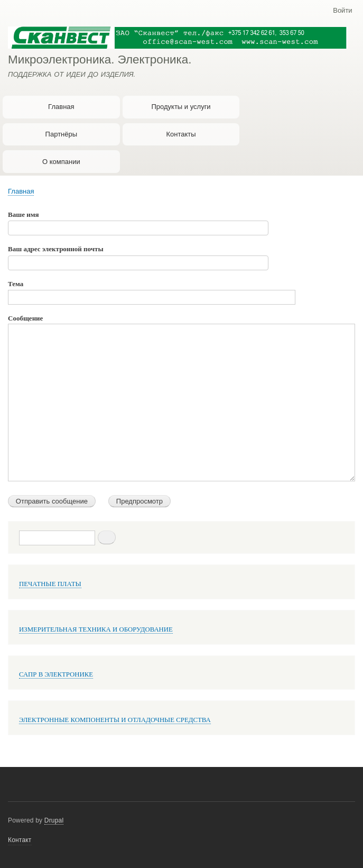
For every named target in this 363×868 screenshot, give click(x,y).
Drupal (54, 820)
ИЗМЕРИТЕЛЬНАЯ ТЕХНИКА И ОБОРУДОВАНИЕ (96, 629)
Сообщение (25, 318)
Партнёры (61, 134)
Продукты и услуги (181, 107)
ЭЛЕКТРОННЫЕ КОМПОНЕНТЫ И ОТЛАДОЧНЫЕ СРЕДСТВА (115, 720)
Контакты (181, 134)
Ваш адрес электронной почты (56, 249)
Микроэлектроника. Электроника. (100, 60)
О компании (61, 162)
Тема (16, 284)
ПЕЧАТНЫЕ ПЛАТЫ (50, 584)
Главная (61, 107)
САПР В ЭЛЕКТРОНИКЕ (56, 674)
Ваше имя (24, 214)
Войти (342, 10)
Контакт (20, 840)
